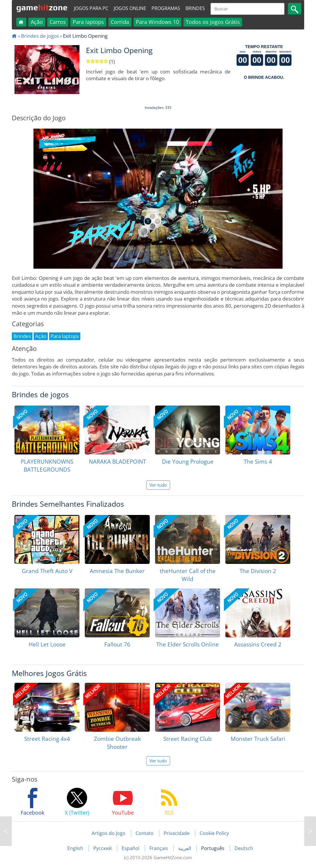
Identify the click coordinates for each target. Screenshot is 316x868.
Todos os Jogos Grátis (213, 22)
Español (131, 848)
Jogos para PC (91, 8)
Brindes (195, 8)
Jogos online (130, 8)
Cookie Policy (214, 833)
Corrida (120, 22)
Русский (103, 848)
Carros (58, 22)
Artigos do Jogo (109, 833)
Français (159, 848)
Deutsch (244, 848)
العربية (185, 848)
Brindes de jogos (40, 36)
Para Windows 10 (157, 22)
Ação (37, 22)
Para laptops (88, 22)
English (76, 848)
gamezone (42, 7)
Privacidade (177, 833)
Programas (166, 8)
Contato (145, 833)
